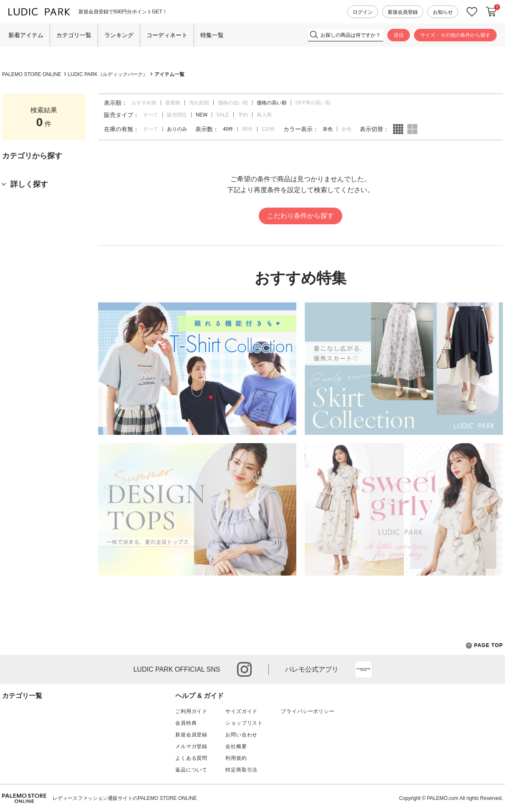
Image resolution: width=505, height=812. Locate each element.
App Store (364, 670)
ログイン (363, 12)
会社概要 (236, 746)
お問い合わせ (241, 735)
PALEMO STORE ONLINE (32, 74)
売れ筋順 (199, 103)
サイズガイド (241, 711)
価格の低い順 (233, 103)
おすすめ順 (144, 103)
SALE (223, 115)
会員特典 (186, 723)
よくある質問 (191, 758)
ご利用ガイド (191, 711)
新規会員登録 (403, 12)
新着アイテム (26, 35)
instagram (244, 669)
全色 (346, 129)
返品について (191, 770)
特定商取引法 (241, 770)
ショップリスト (244, 723)
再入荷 (264, 115)
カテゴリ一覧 (74, 35)
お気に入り (472, 12)
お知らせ (443, 12)
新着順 (173, 103)
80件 (247, 129)
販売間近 (177, 115)
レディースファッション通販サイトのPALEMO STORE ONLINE (125, 798)
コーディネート (167, 35)
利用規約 (236, 758)
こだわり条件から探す (300, 216)
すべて (151, 115)
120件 (268, 129)
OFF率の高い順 (313, 103)
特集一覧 (212, 35)
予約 (243, 115)
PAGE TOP (484, 646)
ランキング (119, 35)
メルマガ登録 (191, 746)
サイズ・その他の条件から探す (455, 35)
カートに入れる (491, 12)
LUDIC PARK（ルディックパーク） (108, 74)
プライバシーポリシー (308, 711)
